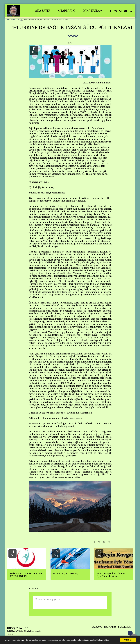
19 (56, 553)
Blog (20, 20)
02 (99, 553)
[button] (110, 11)
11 (12, 553)
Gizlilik (10, 634)
